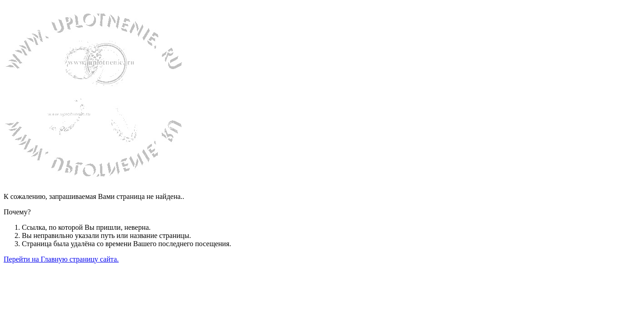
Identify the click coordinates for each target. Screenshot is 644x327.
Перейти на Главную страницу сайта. (61, 259)
